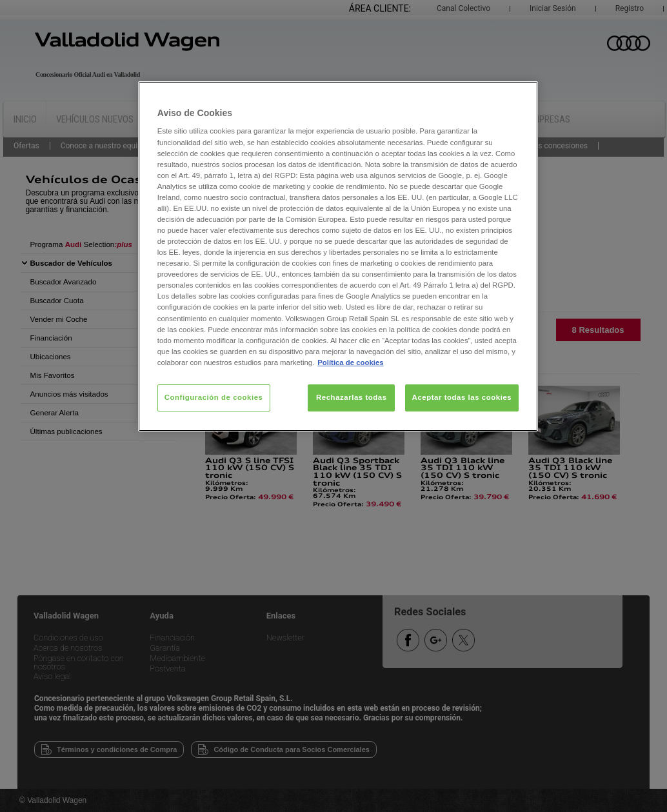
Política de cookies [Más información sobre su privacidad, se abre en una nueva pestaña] (350, 362)
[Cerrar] (520, 97)
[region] (338, 256)
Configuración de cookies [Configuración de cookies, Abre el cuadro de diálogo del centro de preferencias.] (214, 397)
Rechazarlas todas (352, 397)
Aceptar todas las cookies (462, 397)
